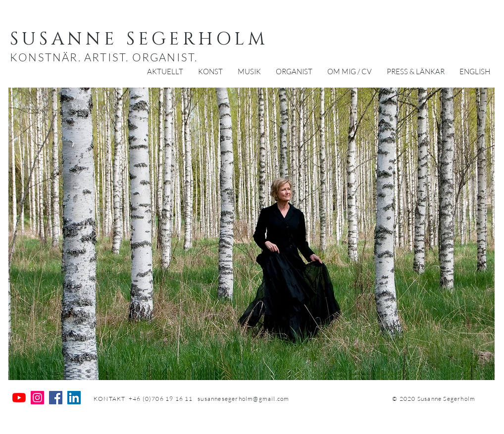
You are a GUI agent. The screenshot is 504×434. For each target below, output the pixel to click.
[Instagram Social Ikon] (37, 398)
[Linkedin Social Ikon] (74, 398)
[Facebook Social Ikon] (56, 398)
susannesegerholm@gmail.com (243, 399)
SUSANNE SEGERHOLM (139, 39)
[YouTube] (19, 398)
